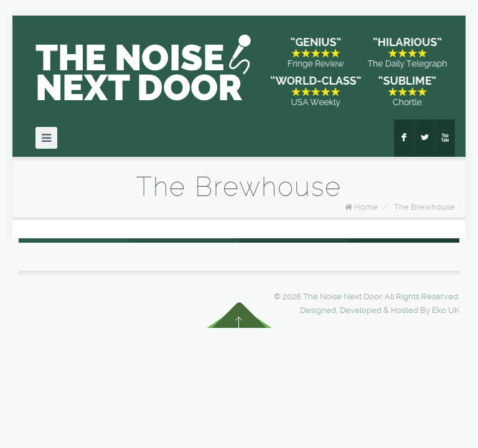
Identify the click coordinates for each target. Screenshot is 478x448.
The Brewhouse (424, 207)
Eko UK (446, 310)
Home (366, 207)
